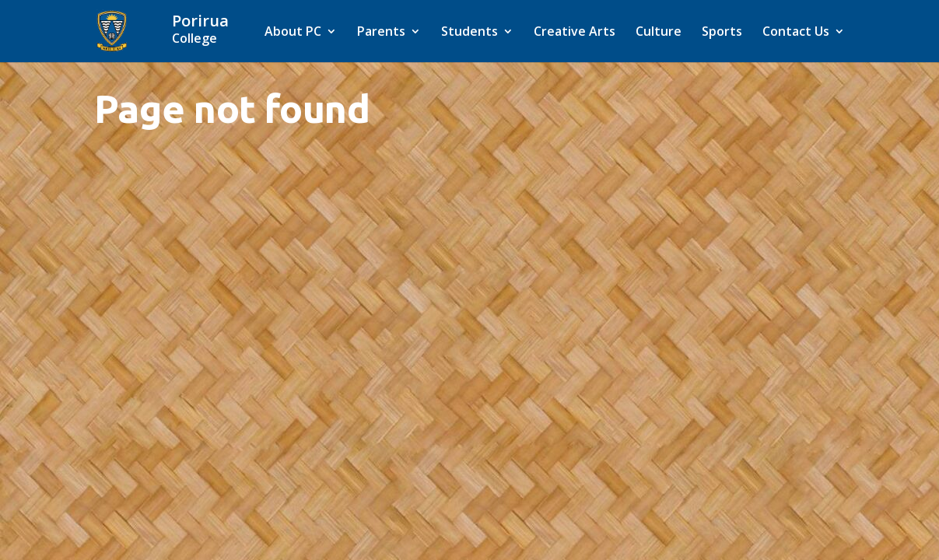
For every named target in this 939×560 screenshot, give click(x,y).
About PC (293, 33)
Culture (659, 33)
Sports (722, 33)
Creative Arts (575, 33)
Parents (381, 33)
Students (470, 33)
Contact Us (796, 33)
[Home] (220, 30)
